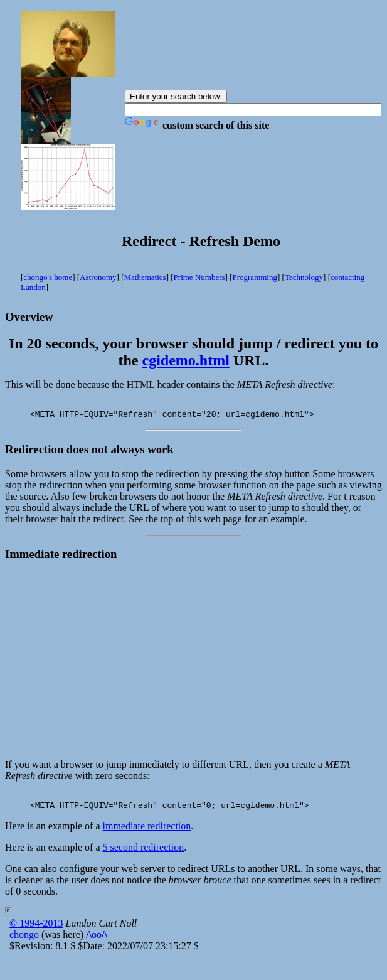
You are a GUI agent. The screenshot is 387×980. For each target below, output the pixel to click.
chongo (24, 942)
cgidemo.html (186, 360)
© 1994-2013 (36, 931)
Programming (255, 277)
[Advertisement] (194, 665)
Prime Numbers (199, 277)
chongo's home (48, 277)
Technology (304, 277)
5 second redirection (143, 855)
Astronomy (98, 277)
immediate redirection (146, 833)
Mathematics (145, 277)
